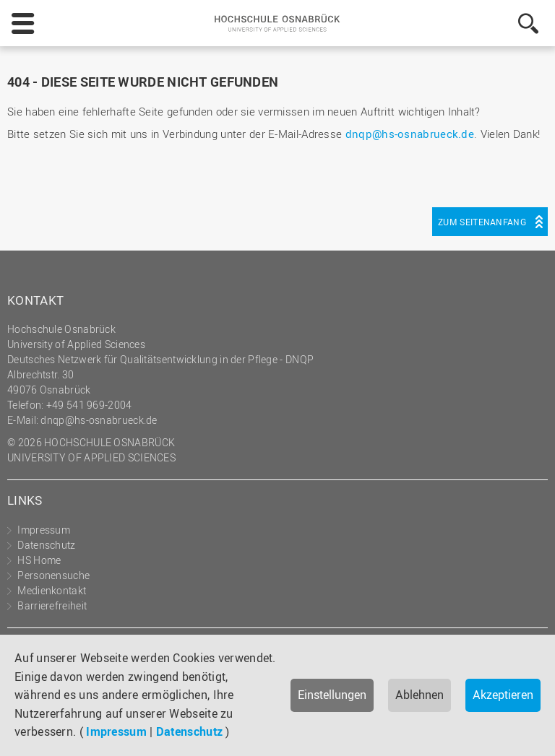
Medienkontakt (52, 590)
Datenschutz (189, 731)
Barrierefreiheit (52, 605)
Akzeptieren (503, 695)
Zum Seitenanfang (482, 222)
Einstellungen (332, 695)
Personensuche (53, 575)
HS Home (39, 560)
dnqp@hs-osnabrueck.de (410, 134)
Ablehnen (420, 695)
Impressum (116, 731)
